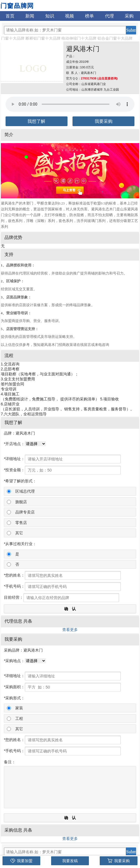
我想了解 (36, 121)
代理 (109, 16)
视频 (69, 16)
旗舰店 (21, 502)
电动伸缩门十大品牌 (79, 38)
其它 (19, 533)
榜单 (89, 16)
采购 (129, 16)
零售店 (21, 523)
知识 (50, 16)
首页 (10, 16)
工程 (19, 719)
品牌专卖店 (25, 512)
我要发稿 (70, 861)
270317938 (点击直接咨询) (99, 78)
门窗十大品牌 (13, 38)
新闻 (30, 16)
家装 (19, 708)
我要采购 (104, 121)
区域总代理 (25, 491)
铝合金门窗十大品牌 (115, 38)
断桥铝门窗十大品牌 (43, 38)
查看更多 (70, 630)
